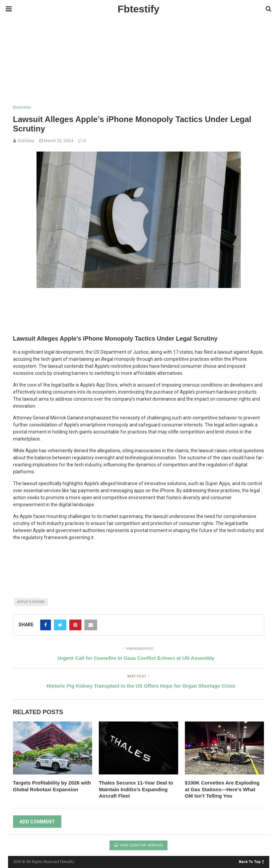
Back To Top (251, 861)
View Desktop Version (138, 845)
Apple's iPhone (31, 602)
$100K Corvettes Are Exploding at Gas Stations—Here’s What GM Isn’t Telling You (222, 789)
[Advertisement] (122, 33)
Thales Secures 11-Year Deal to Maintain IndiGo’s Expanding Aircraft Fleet (136, 789)
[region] (139, 77)
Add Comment (37, 822)
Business (22, 107)
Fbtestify (138, 9)
